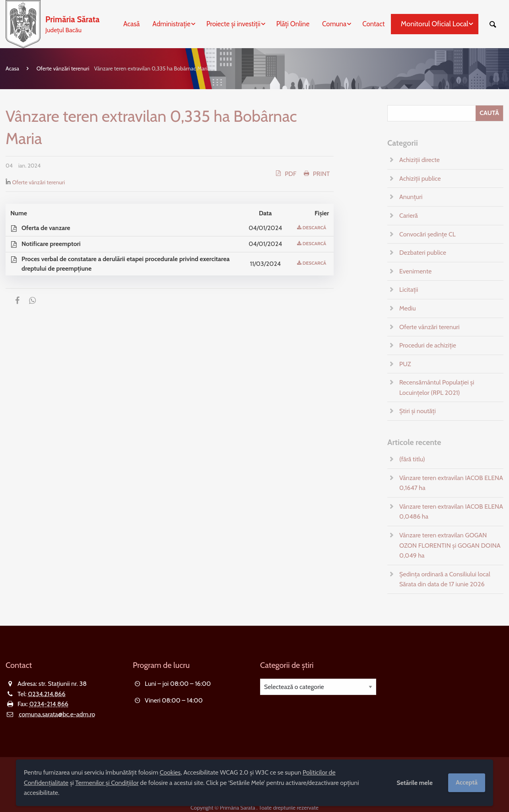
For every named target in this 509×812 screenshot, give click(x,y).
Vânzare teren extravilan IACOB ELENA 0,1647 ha (451, 483)
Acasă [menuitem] (131, 24)
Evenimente (415, 271)
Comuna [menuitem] (334, 24)
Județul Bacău (72, 23)
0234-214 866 (49, 704)
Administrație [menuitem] (171, 24)
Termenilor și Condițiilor (107, 783)
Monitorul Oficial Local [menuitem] (435, 24)
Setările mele (415, 783)
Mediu (408, 308)
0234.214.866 (47, 694)
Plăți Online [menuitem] (293, 24)
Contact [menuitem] (373, 24)
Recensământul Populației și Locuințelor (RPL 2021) (437, 387)
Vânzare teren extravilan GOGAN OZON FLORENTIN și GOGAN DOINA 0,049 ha (450, 545)
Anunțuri (411, 197)
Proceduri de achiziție (428, 345)
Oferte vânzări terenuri (63, 68)
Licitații (409, 290)
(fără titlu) (412, 459)
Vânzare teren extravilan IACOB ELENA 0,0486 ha (451, 512)
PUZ (405, 364)
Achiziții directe (420, 160)
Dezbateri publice (423, 253)
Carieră (409, 216)
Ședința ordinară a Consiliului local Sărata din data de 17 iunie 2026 (445, 579)
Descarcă (315, 227)
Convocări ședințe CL (427, 234)
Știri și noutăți (418, 411)
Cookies (170, 772)
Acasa (12, 68)
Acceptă (467, 782)
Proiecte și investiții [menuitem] (233, 24)
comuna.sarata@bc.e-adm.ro (57, 714)
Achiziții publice (420, 179)
